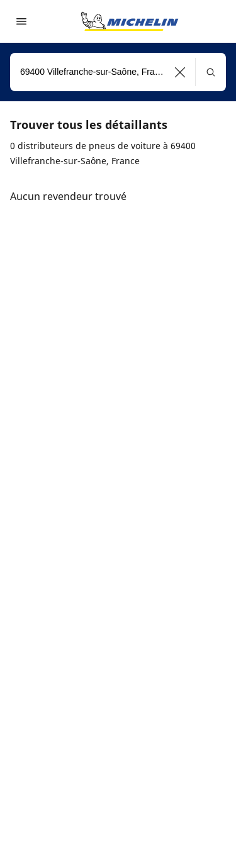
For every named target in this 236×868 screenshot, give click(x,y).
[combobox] (118, 72)
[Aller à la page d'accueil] (130, 21)
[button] (180, 72)
